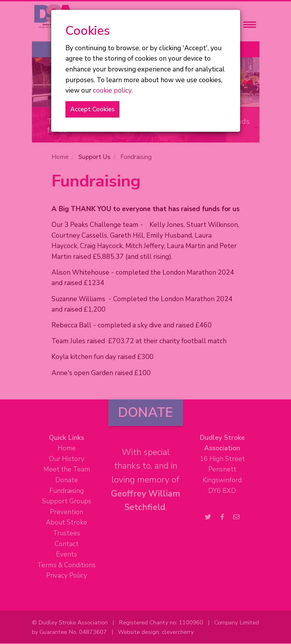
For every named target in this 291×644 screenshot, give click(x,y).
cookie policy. (113, 90)
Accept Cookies (92, 109)
